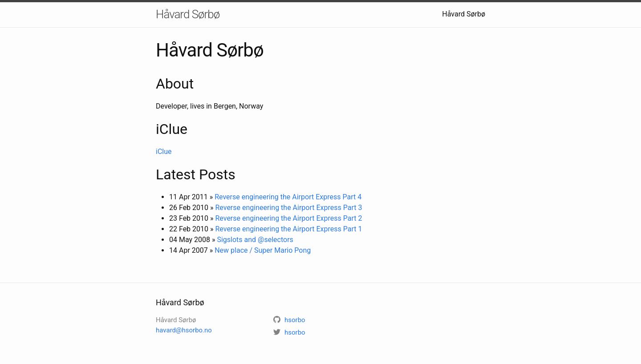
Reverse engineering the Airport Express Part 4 (288, 197)
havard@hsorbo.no (184, 330)
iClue (164, 152)
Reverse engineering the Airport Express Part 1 (288, 229)
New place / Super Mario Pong (263, 250)
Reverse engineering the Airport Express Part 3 (288, 208)
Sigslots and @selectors (255, 240)
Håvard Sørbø (188, 14)
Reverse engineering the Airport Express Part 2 (288, 218)
